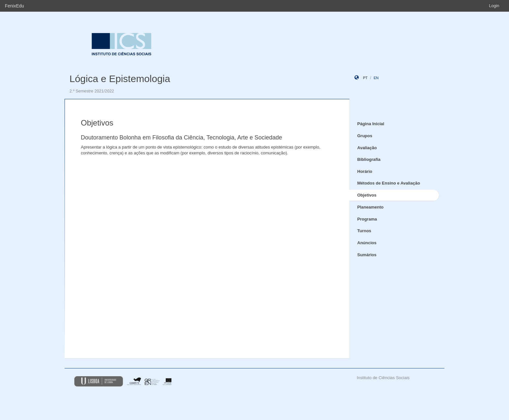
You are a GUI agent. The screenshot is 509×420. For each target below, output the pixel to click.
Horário (365, 171)
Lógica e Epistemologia (120, 79)
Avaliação (367, 148)
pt (365, 78)
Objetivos (367, 195)
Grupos (365, 136)
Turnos (364, 231)
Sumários (367, 255)
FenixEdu (14, 6)
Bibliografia (369, 159)
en (376, 78)
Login (494, 6)
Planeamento (371, 207)
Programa (367, 219)
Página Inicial (371, 124)
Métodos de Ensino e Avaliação (389, 183)
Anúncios (367, 243)
